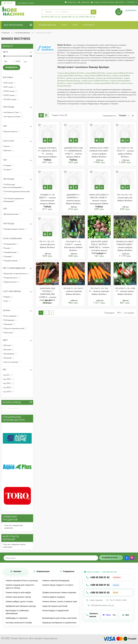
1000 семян (11, 91)
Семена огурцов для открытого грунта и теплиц (20, 586)
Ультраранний (12, 244)
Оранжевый (11, 354)
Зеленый (9, 358)
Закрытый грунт (12, 282)
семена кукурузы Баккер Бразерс (81, 78)
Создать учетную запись (104, 2)
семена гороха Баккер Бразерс (109, 78)
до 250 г (9, 383)
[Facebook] (127, 558)
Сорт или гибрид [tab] (12, 291)
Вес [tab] (5, 370)
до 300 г (9, 388)
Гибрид (9, 297)
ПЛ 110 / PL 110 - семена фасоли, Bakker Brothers (125, 198)
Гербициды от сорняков (16, 618)
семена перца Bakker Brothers (107, 83)
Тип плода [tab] (9, 107)
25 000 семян (12, 100)
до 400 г (10, 392)
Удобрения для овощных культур (21, 606)
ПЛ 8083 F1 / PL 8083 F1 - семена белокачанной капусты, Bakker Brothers (47, 201)
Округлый (10, 333)
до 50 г (9, 375)
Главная (8, 3)
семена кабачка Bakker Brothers (97, 76)
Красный (9, 350)
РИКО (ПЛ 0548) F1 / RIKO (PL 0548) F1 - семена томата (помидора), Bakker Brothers (99, 201)
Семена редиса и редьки (53, 597)
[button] (39, 125)
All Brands (31, 403)
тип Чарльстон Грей (14, 117)
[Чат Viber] (109, 615)
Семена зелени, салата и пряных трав (59, 601)
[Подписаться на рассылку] (111, 558)
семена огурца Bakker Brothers (79, 83)
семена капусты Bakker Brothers (95, 81)
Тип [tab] (5, 126)
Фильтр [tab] (8, 46)
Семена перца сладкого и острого (58, 585)
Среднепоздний (12, 261)
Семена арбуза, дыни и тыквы (19, 601)
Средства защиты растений (55, 606)
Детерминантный (13, 214)
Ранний (9, 248)
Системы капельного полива (19, 623)
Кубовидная (11, 320)
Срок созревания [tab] (12, 239)
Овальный (10, 324)
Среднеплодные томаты (16, 229)
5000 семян (11, 95)
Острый (9, 170)
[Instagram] (132, 558)
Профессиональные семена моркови (59, 592)
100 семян (10, 83)
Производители (23, 33)
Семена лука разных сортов (18, 597)
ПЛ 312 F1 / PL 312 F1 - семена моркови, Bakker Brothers (73, 291)
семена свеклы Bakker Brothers (120, 73)
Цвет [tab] (5, 340)
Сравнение (85, 2)
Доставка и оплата (26, 3)
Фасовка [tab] (8, 77)
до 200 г (10, 379)
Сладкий (9, 165)
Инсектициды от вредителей (55, 610)
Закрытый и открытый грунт (17, 274)
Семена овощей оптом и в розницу (22, 580)
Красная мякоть (12, 132)
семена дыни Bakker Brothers (70, 76)
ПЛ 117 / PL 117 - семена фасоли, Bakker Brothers (48, 245)
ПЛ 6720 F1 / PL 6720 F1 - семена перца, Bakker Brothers (125, 291)
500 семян (11, 87)
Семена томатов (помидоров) (56, 580)
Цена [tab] (5, 52)
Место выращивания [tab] (14, 268)
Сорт (8, 301)
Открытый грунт (13, 278)
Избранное (72, 2)
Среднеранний (12, 252)
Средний (9, 256)
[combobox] (69, 12)
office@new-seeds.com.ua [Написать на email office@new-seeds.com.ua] (101, 605)
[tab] (16, 571)
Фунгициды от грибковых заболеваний (17, 612)
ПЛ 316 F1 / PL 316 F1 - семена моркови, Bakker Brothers (99, 291)
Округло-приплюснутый (16, 328)
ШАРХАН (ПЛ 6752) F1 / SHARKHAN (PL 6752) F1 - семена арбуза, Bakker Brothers (73, 154)
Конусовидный (12, 316)
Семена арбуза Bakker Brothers (71, 73)
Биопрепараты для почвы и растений (59, 618)
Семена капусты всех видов (18, 592)
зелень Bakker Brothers (96, 73)
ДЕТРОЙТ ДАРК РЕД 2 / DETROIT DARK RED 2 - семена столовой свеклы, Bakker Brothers (99, 247)
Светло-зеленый (13, 362)
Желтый (9, 345)
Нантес (9, 146)
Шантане (9, 151)
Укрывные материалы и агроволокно (59, 623)
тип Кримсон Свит (13, 112)
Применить (12, 67)
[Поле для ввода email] (51, 558)
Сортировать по (109, 116)
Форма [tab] (7, 311)
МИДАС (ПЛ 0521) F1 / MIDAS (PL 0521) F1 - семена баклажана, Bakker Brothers (47, 154)
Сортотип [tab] (8, 141)
